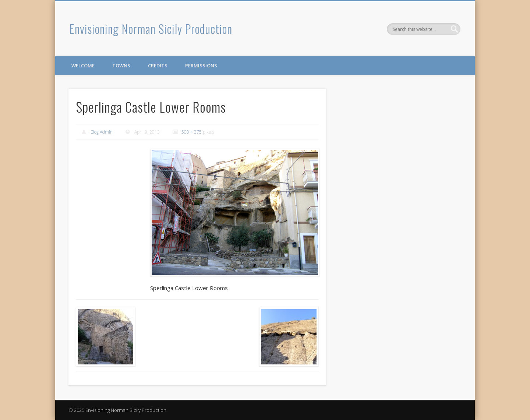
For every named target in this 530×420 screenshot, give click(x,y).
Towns (121, 66)
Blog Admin (102, 132)
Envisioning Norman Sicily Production (151, 29)
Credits (158, 66)
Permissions (201, 66)
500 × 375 (192, 132)
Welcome (83, 66)
